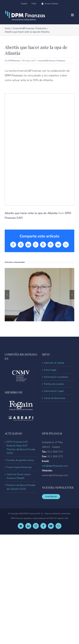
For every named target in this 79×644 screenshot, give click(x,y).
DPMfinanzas (14, 61)
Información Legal (54, 391)
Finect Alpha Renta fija (19, 467)
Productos (61, 61)
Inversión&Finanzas (47, 61)
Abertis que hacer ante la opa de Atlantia (31, 213)
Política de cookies (54, 384)
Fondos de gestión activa (20, 460)
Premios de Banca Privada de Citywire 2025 (21, 487)
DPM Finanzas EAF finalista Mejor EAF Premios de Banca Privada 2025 (21, 448)
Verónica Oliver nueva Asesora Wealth (19, 476)
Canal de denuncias (55, 398)
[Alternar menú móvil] (73, 15)
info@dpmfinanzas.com (55, 466)
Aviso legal (50, 370)
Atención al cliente (54, 363)
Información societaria (56, 377)
